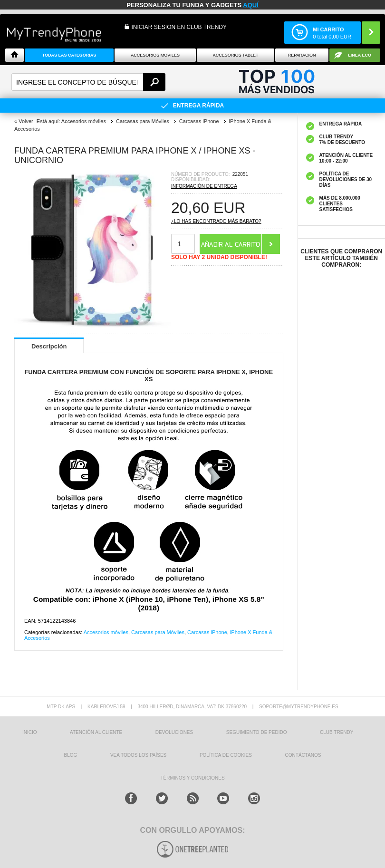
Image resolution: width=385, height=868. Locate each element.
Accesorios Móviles (155, 55)
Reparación (302, 55)
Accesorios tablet (236, 55)
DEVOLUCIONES (174, 732)
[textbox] (88, 82)
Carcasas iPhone (207, 632)
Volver (26, 121)
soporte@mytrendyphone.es (299, 707)
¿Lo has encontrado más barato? (216, 221)
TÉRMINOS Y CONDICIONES (192, 778)
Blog (70, 755)
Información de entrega (204, 186)
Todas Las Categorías (69, 55)
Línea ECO (360, 55)
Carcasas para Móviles (158, 632)
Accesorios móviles (106, 632)
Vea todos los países (138, 755)
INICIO (30, 732)
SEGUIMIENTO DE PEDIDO (257, 732)
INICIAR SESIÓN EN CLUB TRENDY (179, 27)
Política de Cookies (226, 755)
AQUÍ (251, 5)
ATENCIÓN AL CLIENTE (96, 732)
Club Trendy (337, 732)
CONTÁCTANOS (303, 755)
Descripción (49, 346)
